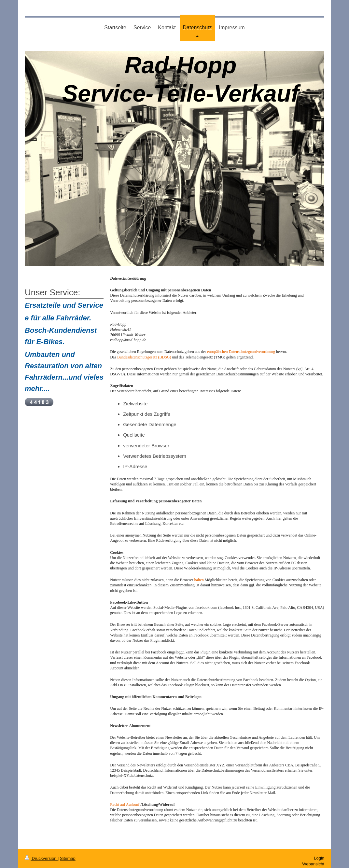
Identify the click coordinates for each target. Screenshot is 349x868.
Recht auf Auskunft (125, 805)
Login (319, 858)
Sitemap (68, 858)
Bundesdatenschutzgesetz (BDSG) (144, 357)
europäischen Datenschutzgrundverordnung (241, 352)
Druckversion (41, 858)
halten (199, 580)
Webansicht (313, 864)
